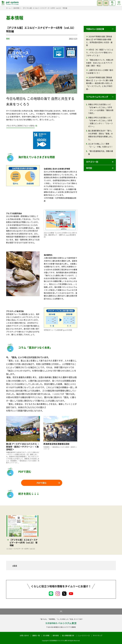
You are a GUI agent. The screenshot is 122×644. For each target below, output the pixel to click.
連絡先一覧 (36, 636)
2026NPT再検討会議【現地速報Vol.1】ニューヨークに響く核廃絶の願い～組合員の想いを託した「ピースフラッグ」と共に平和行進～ (100, 83)
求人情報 (46, 636)
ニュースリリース (84, 636)
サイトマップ (98, 636)
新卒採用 (56, 636)
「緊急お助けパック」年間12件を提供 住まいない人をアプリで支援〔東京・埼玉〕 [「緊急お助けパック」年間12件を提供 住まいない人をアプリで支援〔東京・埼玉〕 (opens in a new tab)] (100, 63)
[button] (100, 29)
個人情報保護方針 (68, 636)
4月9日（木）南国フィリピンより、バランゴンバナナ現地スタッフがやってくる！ (100, 52)
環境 (8, 39)
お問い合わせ (24, 636)
